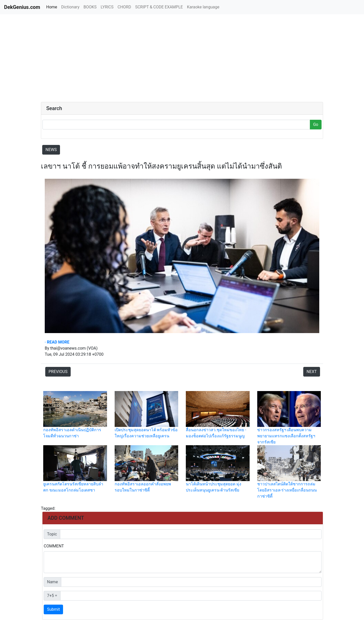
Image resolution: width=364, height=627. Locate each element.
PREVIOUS (58, 372)
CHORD (124, 7)
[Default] (191, 534)
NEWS (51, 150)
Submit (53, 609)
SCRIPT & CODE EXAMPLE (159, 7)
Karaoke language (203, 7)
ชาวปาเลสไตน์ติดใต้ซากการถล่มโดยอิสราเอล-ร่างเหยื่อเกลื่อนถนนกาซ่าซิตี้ (287, 490)
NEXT (312, 372)
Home (53, 7)
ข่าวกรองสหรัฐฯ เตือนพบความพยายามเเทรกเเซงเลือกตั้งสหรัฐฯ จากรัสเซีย (286, 436)
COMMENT (54, 546)
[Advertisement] (84, 58)
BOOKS (90, 7)
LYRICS (107, 7)
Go (316, 124)
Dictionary (70, 7)
